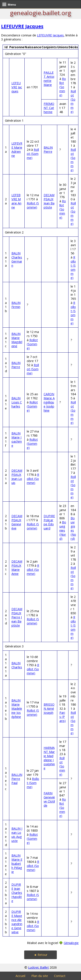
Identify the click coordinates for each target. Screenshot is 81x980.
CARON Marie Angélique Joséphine (49, 402)
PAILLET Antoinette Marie (49, 79)
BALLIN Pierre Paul (17, 779)
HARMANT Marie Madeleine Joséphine (49, 758)
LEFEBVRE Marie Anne (16, 201)
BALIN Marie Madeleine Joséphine (17, 709)
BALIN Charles (17, 665)
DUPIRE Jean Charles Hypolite (17, 893)
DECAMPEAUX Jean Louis (17, 477)
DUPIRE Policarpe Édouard (49, 522)
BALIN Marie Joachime (17, 439)
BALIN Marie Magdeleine (17, 340)
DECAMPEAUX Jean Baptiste (49, 201)
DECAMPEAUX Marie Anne (17, 568)
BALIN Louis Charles (17, 402)
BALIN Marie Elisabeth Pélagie (17, 864)
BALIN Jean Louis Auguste (17, 835)
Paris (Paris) (63, 717)
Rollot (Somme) (63, 87)
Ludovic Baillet (38, 967)
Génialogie (71, 943)
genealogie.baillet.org (40, 13)
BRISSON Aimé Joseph (49, 709)
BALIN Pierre (48, 149)
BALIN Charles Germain (17, 259)
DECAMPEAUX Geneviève (17, 522)
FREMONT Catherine (49, 108)
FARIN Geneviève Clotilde (49, 799)
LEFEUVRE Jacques (22, 26)
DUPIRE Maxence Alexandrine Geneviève (17, 922)
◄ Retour (40, 955)
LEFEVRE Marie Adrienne (17, 149)
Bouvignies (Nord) (63, 530)
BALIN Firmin (16, 305)
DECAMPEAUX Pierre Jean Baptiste (17, 617)
